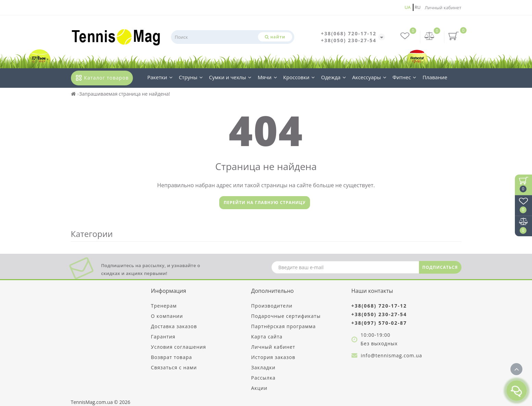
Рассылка (263, 378)
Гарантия (163, 337)
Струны (191, 77)
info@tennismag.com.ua (391, 355)
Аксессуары (369, 77)
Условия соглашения (179, 347)
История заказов (273, 357)
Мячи (267, 77)
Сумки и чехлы (230, 77)
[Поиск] (275, 37)
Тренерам (164, 306)
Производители (272, 306)
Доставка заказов (174, 326)
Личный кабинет (443, 8)
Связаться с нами (174, 367)
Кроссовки (299, 77)
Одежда (333, 77)
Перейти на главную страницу (265, 202)
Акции (259, 388)
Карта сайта (267, 337)
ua (408, 7)
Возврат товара (172, 357)
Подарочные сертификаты (286, 316)
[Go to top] (516, 369)
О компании (167, 316)
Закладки (263, 367)
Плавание (435, 77)
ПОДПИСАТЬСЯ (440, 267)
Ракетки (160, 77)
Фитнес (405, 77)
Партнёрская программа (283, 326)
